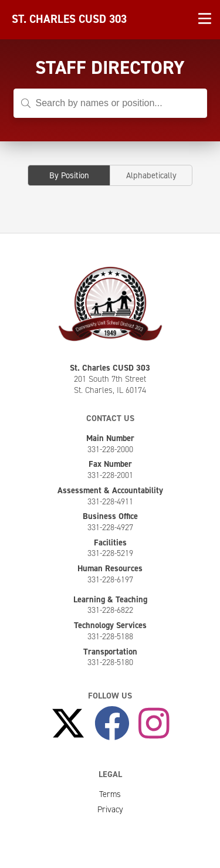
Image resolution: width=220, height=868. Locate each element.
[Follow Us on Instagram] (154, 724)
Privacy (110, 809)
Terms (110, 794)
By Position (69, 175)
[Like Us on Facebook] (112, 724)
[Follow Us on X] (68, 724)
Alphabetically (151, 175)
